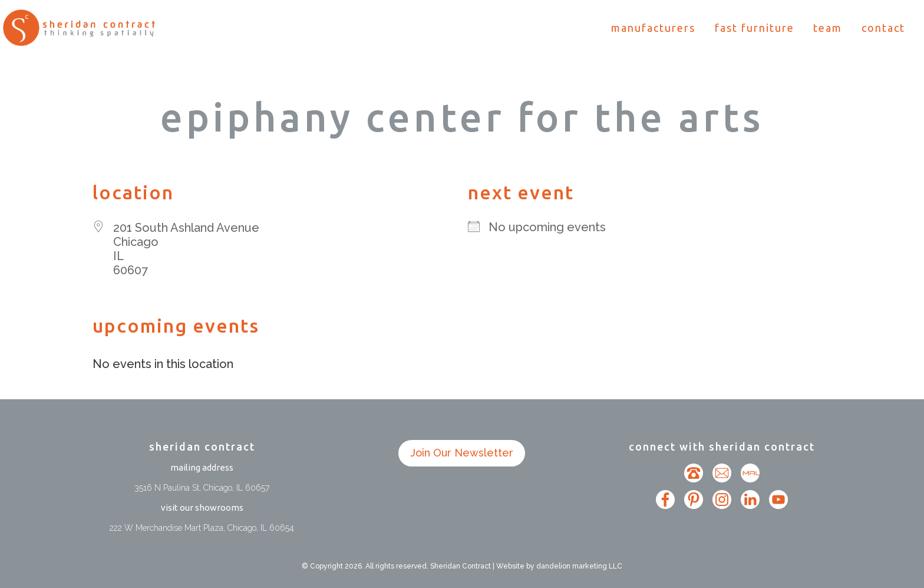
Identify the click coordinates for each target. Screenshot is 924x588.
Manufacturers (653, 29)
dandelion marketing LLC (579, 566)
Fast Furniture (755, 29)
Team (828, 29)
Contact (883, 29)
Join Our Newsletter (462, 453)
